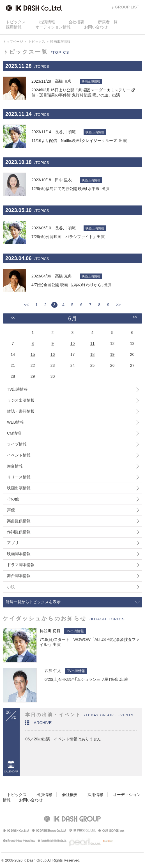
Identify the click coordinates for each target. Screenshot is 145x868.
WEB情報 (15, 422)
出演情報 (47, 22)
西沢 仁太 (53, 671)
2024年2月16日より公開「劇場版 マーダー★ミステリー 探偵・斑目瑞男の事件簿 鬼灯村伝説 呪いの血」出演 (87, 88)
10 (73, 343)
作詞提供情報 (19, 532)
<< (26, 305)
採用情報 (14, 27)
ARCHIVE (43, 723)
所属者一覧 (108, 22)
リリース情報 (19, 477)
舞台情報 (15, 466)
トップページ (13, 42)
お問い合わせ (96, 27)
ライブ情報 (17, 444)
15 (33, 354)
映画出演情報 (19, 488)
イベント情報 (19, 455)
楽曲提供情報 (19, 521)
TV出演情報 (17, 389)
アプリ (13, 543)
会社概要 (76, 22)
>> (118, 305)
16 (53, 354)
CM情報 (14, 433)
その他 (13, 499)
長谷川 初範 (50, 631)
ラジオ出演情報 (21, 400)
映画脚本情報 (19, 554)
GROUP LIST (127, 7)
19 (112, 354)
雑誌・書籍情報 (21, 411)
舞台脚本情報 (19, 576)
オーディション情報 (53, 27)
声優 (11, 510)
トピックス (16, 22)
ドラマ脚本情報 (21, 565)
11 (93, 343)
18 (93, 354)
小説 (11, 587)
